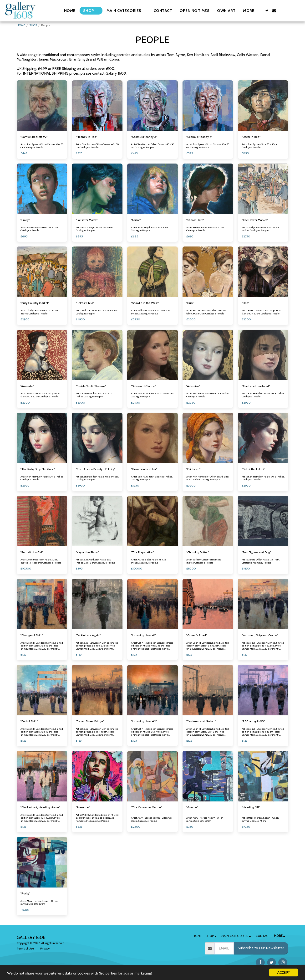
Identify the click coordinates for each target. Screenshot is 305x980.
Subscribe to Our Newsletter (261, 948)
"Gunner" (192, 807)
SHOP (33, 25)
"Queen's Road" (197, 635)
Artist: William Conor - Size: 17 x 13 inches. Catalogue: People (204, 561)
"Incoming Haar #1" (144, 635)
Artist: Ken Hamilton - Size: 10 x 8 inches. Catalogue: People (152, 395)
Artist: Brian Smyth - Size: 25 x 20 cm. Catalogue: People (39, 229)
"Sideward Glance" (143, 386)
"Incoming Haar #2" (144, 721)
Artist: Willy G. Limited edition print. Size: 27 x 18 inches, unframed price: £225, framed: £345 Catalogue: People (97, 818)
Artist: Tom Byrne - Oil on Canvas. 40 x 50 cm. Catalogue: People (42, 146)
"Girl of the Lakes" (253, 469)
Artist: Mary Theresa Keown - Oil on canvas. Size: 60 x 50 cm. (39, 903)
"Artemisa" (193, 386)
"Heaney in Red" (86, 137)
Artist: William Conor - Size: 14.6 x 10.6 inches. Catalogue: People (150, 312)
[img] (42, 106)
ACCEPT (283, 972)
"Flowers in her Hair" (144, 469)
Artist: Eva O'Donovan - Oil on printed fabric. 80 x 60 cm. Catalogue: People (262, 312)
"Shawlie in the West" (145, 303)
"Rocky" (25, 893)
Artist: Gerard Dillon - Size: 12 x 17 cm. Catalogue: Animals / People (261, 561)
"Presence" (83, 807)
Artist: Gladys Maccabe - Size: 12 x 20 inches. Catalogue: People (260, 229)
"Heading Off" (251, 807)
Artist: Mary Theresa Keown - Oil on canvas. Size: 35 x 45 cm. (260, 819)
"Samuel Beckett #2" (34, 137)
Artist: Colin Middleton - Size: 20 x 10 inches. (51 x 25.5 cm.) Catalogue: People (41, 561)
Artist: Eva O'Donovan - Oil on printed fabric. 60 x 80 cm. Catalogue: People (206, 312)
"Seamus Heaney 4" (199, 137)
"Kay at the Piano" (87, 552)
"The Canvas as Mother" (147, 807)
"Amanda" (27, 386)
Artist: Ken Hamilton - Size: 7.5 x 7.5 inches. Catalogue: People (94, 395)
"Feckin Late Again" (88, 635)
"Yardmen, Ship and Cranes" (260, 635)
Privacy (45, 948)
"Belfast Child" (85, 303)
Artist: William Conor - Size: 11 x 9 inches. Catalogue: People (97, 312)
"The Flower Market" (255, 220)
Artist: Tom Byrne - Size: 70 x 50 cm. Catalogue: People (260, 146)
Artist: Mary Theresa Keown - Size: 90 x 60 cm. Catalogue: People (151, 819)
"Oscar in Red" (251, 137)
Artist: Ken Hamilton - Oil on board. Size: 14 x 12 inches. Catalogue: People (207, 478)
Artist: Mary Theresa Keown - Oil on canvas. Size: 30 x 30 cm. (205, 819)
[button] (126, 11)
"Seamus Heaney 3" (144, 137)
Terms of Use (25, 948)
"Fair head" (193, 469)
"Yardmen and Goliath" (201, 721)
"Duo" (190, 303)
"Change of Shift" (32, 635)
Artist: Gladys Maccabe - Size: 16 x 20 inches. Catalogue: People (39, 312)
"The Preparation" (143, 552)
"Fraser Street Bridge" (90, 721)
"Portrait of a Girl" (32, 552)
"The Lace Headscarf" (256, 386)
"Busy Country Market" (35, 303)
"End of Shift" (29, 721)
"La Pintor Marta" (87, 220)
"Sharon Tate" (195, 220)
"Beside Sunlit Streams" (91, 386)
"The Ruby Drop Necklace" (38, 469)
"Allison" (136, 220)
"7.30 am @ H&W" (253, 721)
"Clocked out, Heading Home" (40, 807)
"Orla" (245, 303)
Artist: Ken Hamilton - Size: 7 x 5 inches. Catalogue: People (152, 478)
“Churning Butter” (198, 552)
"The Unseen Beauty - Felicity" (95, 469)
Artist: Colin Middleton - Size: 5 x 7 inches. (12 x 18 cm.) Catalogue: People (95, 561)
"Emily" (25, 220)
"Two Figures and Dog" (256, 552)
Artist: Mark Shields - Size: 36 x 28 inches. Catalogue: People (149, 561)
